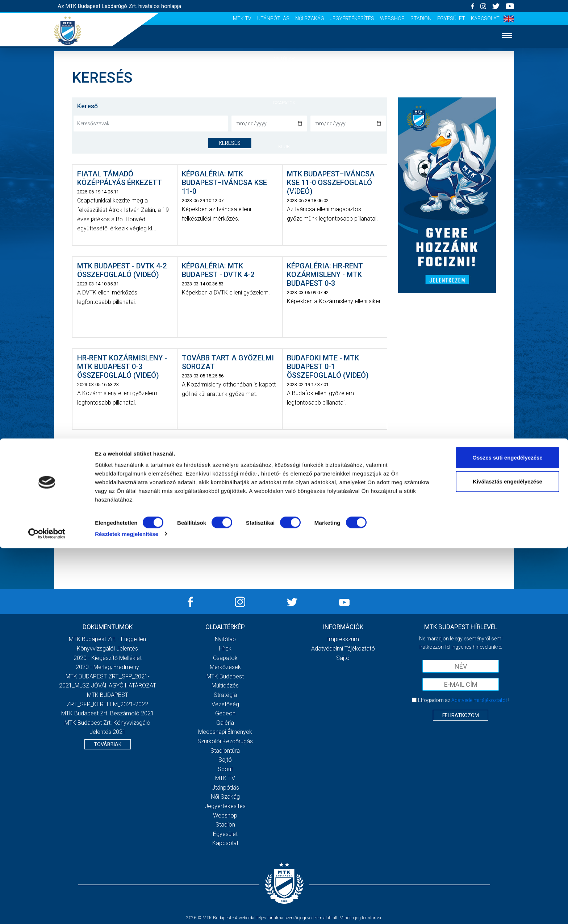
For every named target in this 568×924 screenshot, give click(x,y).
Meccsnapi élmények (225, 732)
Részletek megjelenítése (127, 910)
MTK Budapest (225, 676)
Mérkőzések (284, 124)
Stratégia (225, 695)
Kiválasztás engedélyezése (508, 857)
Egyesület (451, 18)
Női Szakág (310, 18)
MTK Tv (242, 18)
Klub (284, 147)
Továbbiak (108, 744)
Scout (225, 769)
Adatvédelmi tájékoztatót (479, 700)
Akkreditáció (284, 213)
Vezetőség (225, 704)
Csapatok (284, 103)
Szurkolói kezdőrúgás (225, 741)
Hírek (284, 81)
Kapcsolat (485, 18)
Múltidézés (225, 685)
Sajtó (225, 760)
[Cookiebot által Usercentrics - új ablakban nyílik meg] (47, 910)
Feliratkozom (461, 715)
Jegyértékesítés (352, 18)
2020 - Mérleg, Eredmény (107, 667)
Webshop (392, 18)
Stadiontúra (225, 751)
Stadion (421, 18)
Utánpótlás (273, 18)
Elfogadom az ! (464, 700)
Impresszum (343, 639)
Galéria (284, 169)
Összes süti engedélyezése (507, 833)
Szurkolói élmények (284, 191)
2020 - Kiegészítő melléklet (108, 658)
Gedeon (225, 713)
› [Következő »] (246, 537)
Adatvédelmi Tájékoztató (343, 649)
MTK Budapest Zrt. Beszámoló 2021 (108, 713)
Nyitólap (284, 58)
